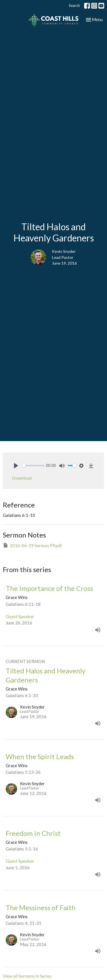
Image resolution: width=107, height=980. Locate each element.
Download (22, 478)
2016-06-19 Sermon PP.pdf (32, 545)
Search (74, 5)
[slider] (33, 466)
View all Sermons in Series (27, 976)
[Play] (16, 466)
